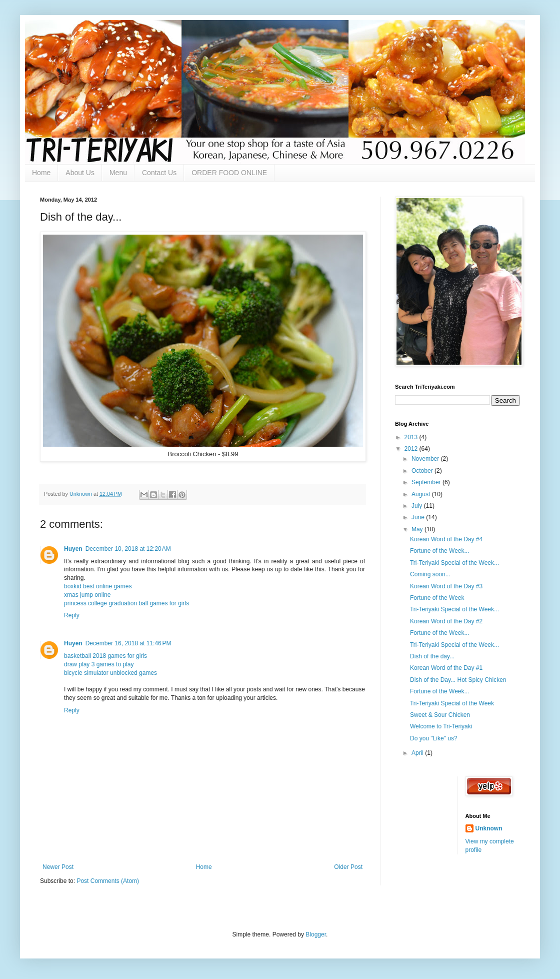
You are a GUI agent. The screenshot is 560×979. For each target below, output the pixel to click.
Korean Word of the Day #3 (446, 586)
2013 (412, 437)
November (426, 459)
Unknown (489, 828)
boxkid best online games (98, 586)
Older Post (348, 867)
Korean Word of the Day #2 (446, 621)
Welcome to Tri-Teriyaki (441, 726)
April (418, 753)
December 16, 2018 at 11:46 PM (128, 643)
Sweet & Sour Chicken (440, 715)
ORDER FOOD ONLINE (229, 173)
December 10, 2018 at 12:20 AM (128, 549)
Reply (72, 615)
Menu (118, 173)
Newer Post (58, 867)
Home (41, 173)
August (422, 494)
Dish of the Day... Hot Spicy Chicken (458, 680)
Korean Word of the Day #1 (446, 668)
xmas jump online (87, 595)
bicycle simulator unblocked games (110, 673)
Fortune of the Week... (440, 551)
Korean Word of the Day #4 (446, 539)
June (419, 517)
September (427, 482)
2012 (412, 449)
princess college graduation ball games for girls (126, 603)
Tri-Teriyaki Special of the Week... (454, 563)
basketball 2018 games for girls (105, 656)
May (418, 529)
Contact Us (159, 173)
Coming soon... (430, 574)
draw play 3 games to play (99, 664)
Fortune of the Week (437, 598)
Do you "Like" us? (434, 738)
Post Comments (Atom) (108, 881)
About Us (80, 173)
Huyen (73, 549)
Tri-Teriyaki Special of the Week (452, 703)
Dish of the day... (432, 656)
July (418, 506)
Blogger (316, 934)
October (423, 471)
